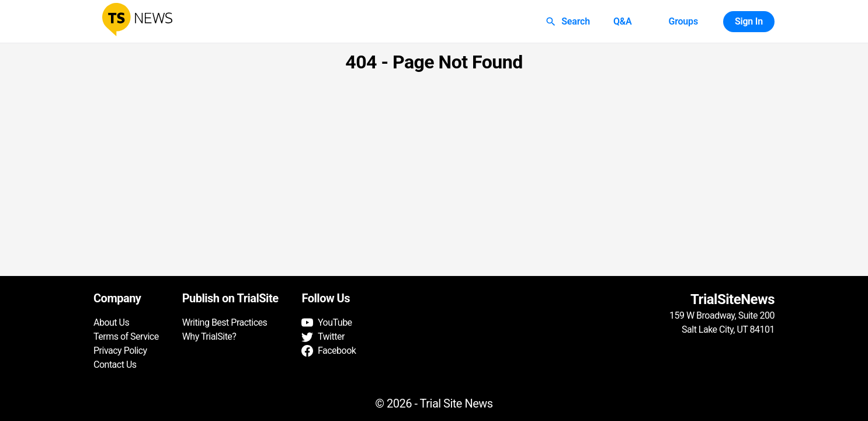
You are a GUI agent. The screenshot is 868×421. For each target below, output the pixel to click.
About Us (111, 322)
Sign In (749, 22)
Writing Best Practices (225, 322)
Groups (683, 22)
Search (569, 22)
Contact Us (115, 365)
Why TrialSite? (209, 337)
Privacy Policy (120, 351)
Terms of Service (126, 337)
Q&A (623, 22)
